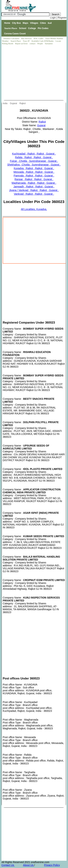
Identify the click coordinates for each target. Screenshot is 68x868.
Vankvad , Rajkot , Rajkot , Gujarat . (34, 194)
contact (33, 43)
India (5, 103)
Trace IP (26, 41)
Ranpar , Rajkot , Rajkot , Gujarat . (34, 179)
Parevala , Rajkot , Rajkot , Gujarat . (34, 176)
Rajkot (23, 103)
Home (7, 23)
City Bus (16, 23)
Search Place (16, 41)
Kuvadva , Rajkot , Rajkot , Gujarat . (34, 168)
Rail (50, 23)
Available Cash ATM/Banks (43, 41)
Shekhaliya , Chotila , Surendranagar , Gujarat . (34, 165)
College (32, 28)
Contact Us (8, 865)
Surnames (49, 43)
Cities (43, 23)
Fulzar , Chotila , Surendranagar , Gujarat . (34, 161)
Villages (34, 23)
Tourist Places (11, 28)
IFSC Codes (39, 38)
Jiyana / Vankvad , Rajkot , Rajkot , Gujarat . (34, 190)
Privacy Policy (52, 865)
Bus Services (26, 38)
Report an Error (22, 43)
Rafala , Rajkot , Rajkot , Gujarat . (34, 157)
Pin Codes (43, 28)
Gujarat (14, 103)
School (23, 28)
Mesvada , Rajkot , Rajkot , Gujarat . (34, 172)
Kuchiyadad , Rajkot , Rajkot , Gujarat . (34, 154)
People (40, 43)
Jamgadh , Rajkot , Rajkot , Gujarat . (34, 187)
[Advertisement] (34, 73)
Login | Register (58, 18)
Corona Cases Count (15, 34)
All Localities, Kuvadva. (34, 209)
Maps (25, 23)
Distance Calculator (11, 38)
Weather (6, 41)
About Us (29, 865)
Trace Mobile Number (54, 38)
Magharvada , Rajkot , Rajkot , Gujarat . (34, 183)
